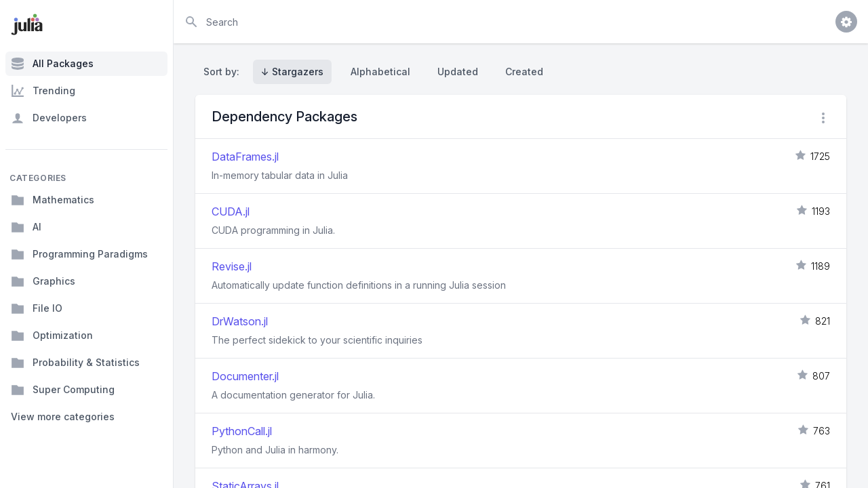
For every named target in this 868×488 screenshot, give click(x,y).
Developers (49, 118)
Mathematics (53, 200)
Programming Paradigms (79, 254)
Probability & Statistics (75, 363)
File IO (37, 308)
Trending (43, 91)
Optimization (52, 335)
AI (26, 227)
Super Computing (63, 390)
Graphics (43, 281)
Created (524, 72)
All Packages (52, 64)
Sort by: (224, 72)
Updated (458, 72)
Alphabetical (380, 72)
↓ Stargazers (292, 72)
